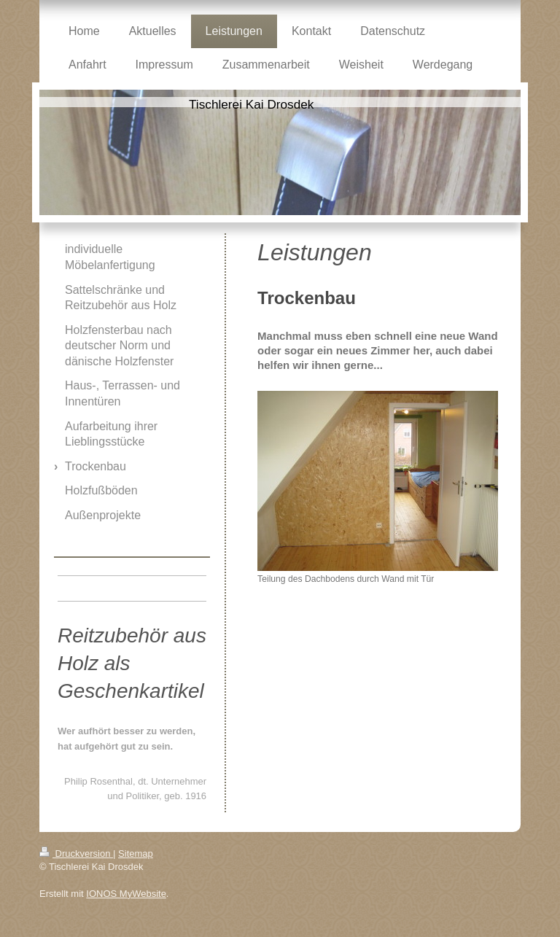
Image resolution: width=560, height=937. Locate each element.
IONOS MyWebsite (126, 894)
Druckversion (76, 854)
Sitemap (136, 854)
